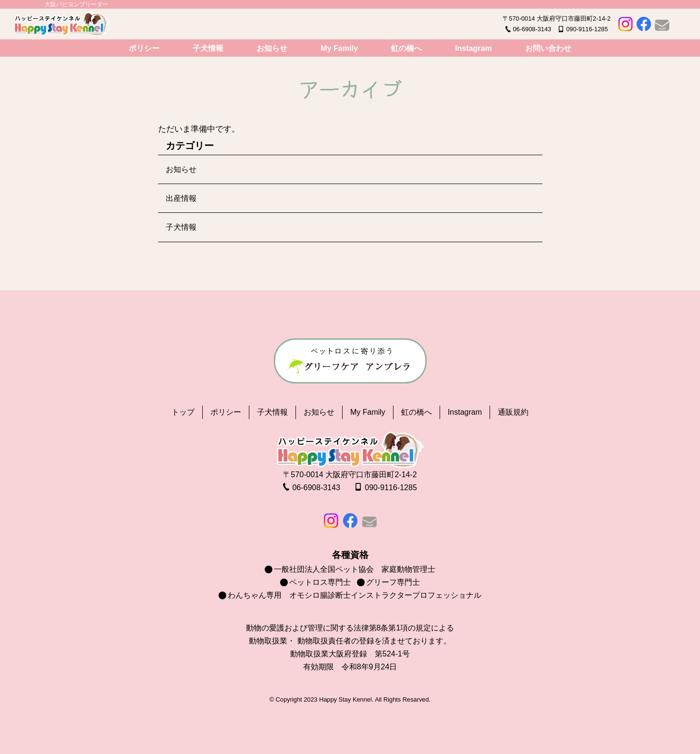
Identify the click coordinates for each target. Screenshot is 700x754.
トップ (183, 412)
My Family (339, 48)
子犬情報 (208, 48)
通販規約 (513, 412)
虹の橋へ (406, 48)
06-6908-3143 (532, 29)
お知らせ (272, 48)
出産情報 (181, 198)
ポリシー (144, 48)
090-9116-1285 (587, 29)
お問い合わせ (548, 48)
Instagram (473, 48)
